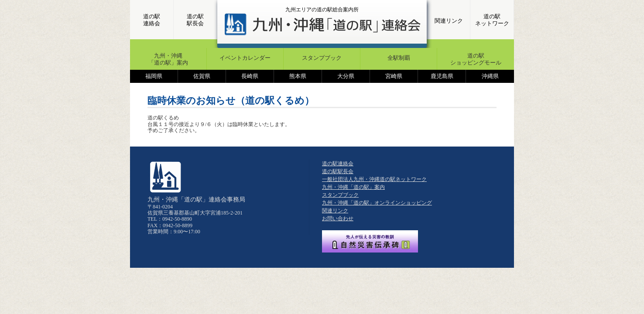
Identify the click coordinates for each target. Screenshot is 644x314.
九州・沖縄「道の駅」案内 (168, 59)
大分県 (346, 76)
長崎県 (250, 76)
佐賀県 (202, 76)
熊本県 (298, 76)
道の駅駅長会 (195, 20)
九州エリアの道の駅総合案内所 (322, 10)
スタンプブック (322, 58)
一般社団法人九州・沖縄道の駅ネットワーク (374, 179)
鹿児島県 (442, 76)
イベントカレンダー (245, 58)
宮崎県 (394, 76)
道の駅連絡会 (152, 20)
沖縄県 (490, 76)
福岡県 (154, 76)
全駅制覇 (399, 58)
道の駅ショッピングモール (476, 59)
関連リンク (449, 21)
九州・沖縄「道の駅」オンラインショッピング (377, 203)
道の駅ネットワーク (492, 20)
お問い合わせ (338, 218)
